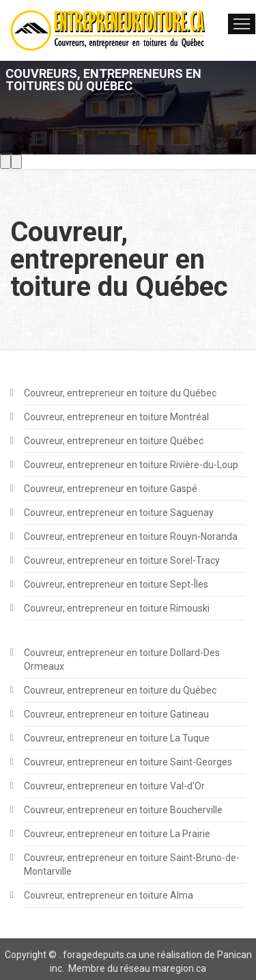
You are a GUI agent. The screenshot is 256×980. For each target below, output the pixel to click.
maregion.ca (179, 968)
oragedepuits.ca (102, 955)
